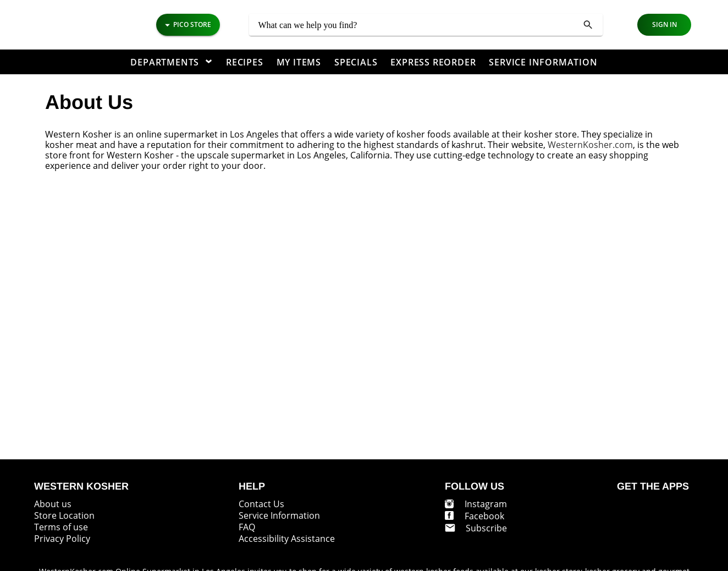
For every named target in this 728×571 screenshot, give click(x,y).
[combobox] (426, 25)
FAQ (247, 527)
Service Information (279, 515)
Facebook (484, 516)
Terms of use (61, 527)
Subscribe (486, 528)
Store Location (64, 515)
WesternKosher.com (590, 145)
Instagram (486, 504)
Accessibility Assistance (287, 539)
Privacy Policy (62, 539)
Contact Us (261, 504)
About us (53, 504)
